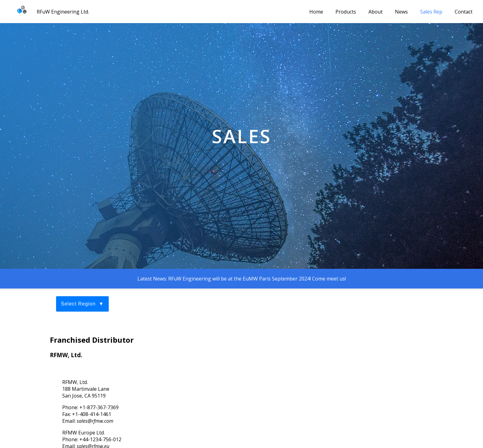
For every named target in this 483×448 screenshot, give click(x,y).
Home (316, 12)
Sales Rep (431, 12)
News (401, 12)
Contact (464, 12)
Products (346, 12)
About (375, 12)
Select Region (78, 304)
